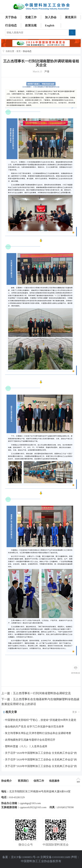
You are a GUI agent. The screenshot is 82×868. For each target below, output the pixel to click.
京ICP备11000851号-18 (25, 857)
